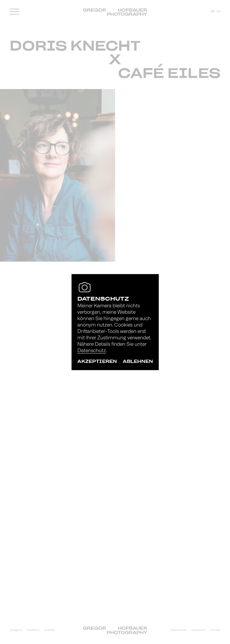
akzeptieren (97, 361)
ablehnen (138, 361)
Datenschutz (92, 351)
